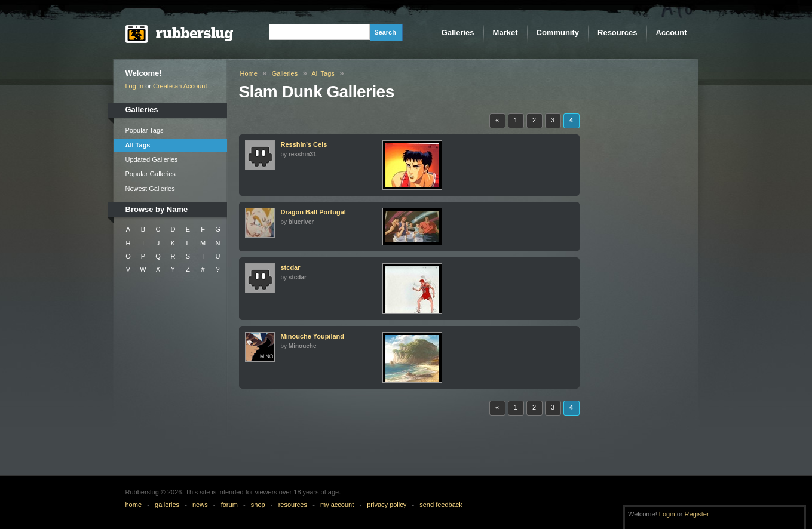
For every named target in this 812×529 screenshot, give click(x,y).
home (134, 505)
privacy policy (387, 505)
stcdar (291, 267)
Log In (135, 86)
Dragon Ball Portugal (313, 212)
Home (249, 73)
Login (667, 514)
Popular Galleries (151, 174)
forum (229, 505)
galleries (167, 505)
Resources (617, 33)
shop (258, 505)
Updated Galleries (152, 159)
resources (293, 505)
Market (505, 33)
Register (697, 514)
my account (337, 505)
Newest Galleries (150, 189)
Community (558, 33)
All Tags (138, 145)
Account (672, 33)
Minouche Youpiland (313, 336)
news (200, 505)
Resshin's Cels (304, 144)
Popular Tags (145, 130)
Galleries (458, 33)
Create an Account (180, 86)
